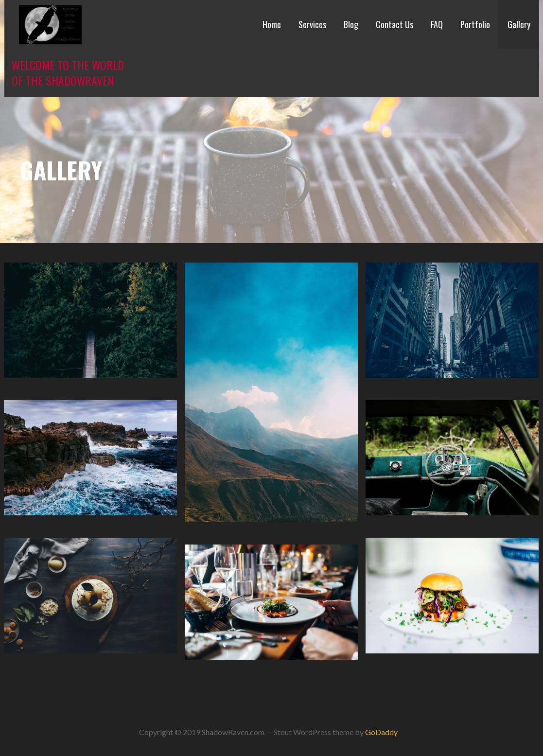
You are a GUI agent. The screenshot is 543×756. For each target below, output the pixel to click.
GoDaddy (381, 732)
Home (272, 24)
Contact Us (394, 24)
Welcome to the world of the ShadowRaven (68, 72)
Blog (351, 24)
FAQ (437, 24)
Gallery (519, 24)
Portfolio (475, 24)
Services (312, 24)
